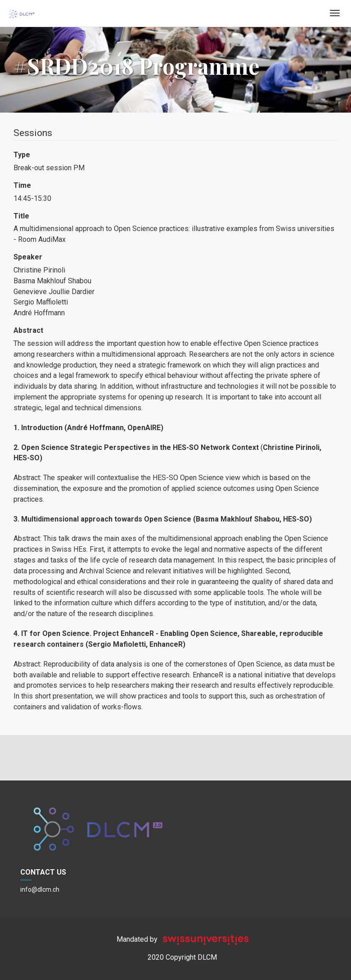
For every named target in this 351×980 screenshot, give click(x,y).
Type (22, 155)
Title (21, 216)
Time (22, 185)
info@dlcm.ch (40, 889)
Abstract (28, 330)
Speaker (28, 257)
